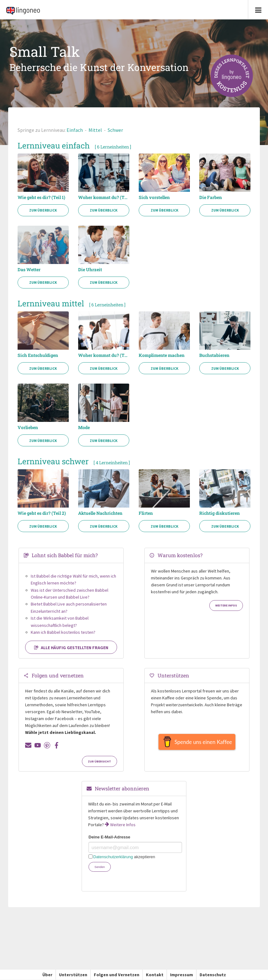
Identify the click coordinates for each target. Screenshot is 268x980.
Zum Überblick (43, 210)
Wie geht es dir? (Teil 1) (41, 197)
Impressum (182, 975)
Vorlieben (28, 428)
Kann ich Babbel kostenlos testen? (63, 632)
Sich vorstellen (154, 197)
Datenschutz (213, 975)
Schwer (115, 130)
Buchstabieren (214, 355)
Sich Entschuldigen (38, 355)
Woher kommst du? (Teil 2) (104, 355)
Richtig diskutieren (220, 513)
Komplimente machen (162, 355)
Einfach (75, 130)
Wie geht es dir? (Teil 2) (42, 513)
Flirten (146, 513)
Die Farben (211, 197)
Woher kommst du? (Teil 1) (104, 197)
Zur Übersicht (99, 762)
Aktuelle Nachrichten (100, 513)
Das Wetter (29, 270)
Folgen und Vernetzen (117, 975)
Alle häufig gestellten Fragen (71, 648)
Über (47, 975)
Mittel (95, 130)
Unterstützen (73, 975)
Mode (84, 428)
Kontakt (155, 975)
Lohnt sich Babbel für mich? (65, 555)
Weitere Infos (226, 606)
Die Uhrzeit (90, 270)
